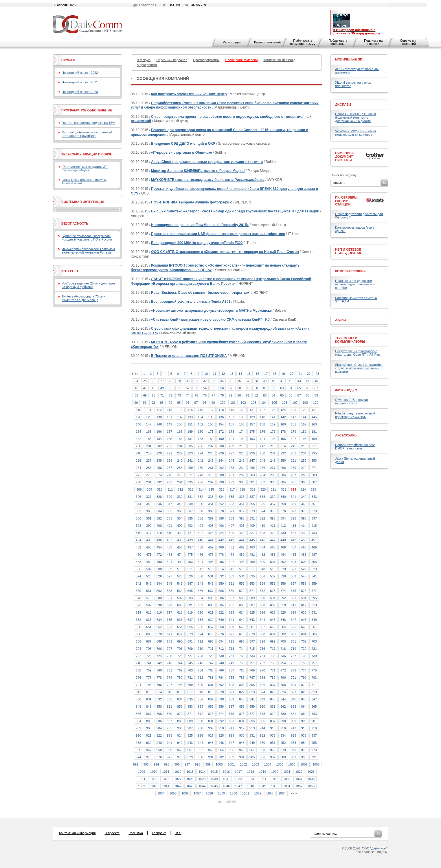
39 (265, 381)
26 (153, 381)
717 (273, 649)
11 (215, 374)
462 (242, 547)
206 (201, 446)
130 (159, 417)
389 (231, 518)
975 (149, 757)
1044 (202, 786)
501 (273, 562)
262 (221, 468)
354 (242, 504)
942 (180, 743)
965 (231, 750)
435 (149, 540)
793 (314, 678)
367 (190, 511)
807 (273, 685)
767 (231, 670)
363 (149, 511)
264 (242, 468)
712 (221, 649)
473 (169, 555)
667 (314, 627)
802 (221, 685)
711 (211, 649)
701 (293, 641)
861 (273, 706)
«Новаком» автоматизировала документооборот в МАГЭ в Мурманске (211, 311)
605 (231, 605)
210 (242, 446)
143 (293, 417)
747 (211, 663)
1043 (190, 786)
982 (221, 757)
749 (231, 663)
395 (293, 518)
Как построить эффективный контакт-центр (189, 94)
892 (221, 721)
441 (211, 540)
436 (159, 540)
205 (190, 446)
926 (201, 735)
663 (273, 627)
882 (304, 714)
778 (159, 678)
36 (239, 381)
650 (138, 627)
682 (283, 634)
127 (314, 410)
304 (283, 482)
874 (221, 714)
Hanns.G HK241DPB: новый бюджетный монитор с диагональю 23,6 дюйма (355, 118)
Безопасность (75, 223)
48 (153, 388)
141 (273, 417)
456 (180, 547)
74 (188, 395)
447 (273, 540)
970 (283, 750)
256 (159, 468)
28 (171, 381)
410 (262, 526)
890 (201, 721)
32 (205, 381)
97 (196, 403)
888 (180, 721)
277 (190, 475)
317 (232, 489)
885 (149, 721)
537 (273, 576)
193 (252, 439)
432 (304, 533)
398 (138, 526)
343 (314, 497)
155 (231, 424)
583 (190, 598)
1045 (214, 786)
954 (304, 743)
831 (149, 699)
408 (242, 526)
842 (262, 699)
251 (293, 460)
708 (180, 649)
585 (211, 598)
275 (169, 475)
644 (262, 620)
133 (190, 417)
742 (159, 663)
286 (283, 475)
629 (293, 612)
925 (190, 735)
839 (231, 699)
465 (273, 547)
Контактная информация (77, 833)
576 (304, 591)
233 (293, 453)
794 (138, 685)
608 (262, 605)
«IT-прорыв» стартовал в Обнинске (182, 153)
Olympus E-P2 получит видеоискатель (352, 401)
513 (211, 569)
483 (273, 555)
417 (149, 533)
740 (138, 663)
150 (180, 424)
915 (273, 728)
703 (314, 641)
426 (242, 533)
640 (221, 620)
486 (304, 555)
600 (180, 605)
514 (221, 569)
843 (273, 699)
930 (242, 735)
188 (201, 439)
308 (139, 489)
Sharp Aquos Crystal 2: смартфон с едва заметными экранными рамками (359, 368)
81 (248, 395)
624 (242, 612)
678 (242, 634)
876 (242, 714)
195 (273, 439)
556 (283, 583)
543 (149, 583)
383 (169, 518)
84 (273, 395)
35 (231, 381)
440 (201, 540)
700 (283, 641)
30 (188, 381)
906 (180, 728)
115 (190, 410)
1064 (282, 793)
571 (252, 591)
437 (169, 540)
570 (242, 591)
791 (293, 678)
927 (211, 735)
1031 (226, 779)
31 (196, 381)
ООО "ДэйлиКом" (375, 848)
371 (231, 511)
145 (314, 417)
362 (138, 511)
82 (256, 395)
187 (190, 439)
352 (221, 504)
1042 (178, 786)
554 (262, 583)
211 (252, 446)
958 (159, 750)
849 (149, 706)
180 (304, 432)
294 (180, 482)
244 (221, 460)
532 (221, 576)
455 (169, 547)
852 (180, 706)
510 (180, 569)
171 (211, 432)
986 (262, 757)
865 (314, 706)
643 (252, 620)
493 (190, 562)
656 (201, 627)
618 (180, 612)
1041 (166, 786)
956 (138, 750)
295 (190, 482)
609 (273, 605)
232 (283, 453)
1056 (185, 793)
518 (262, 569)
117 (211, 410)
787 (252, 678)
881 (293, 714)
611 (293, 605)
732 (242, 656)
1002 (243, 764)
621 (211, 612)
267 (273, 468)
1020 (275, 772)
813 (149, 692)
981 (211, 757)
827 (293, 692)
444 (242, 540)
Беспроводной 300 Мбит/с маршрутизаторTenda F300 (197, 243)
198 (304, 439)
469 (314, 547)
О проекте (112, 833)
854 (201, 706)
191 (231, 439)
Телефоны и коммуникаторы (350, 340)
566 (201, 591)
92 (153, 403)
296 (201, 482)
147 (149, 424)
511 (190, 569)
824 (262, 692)
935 (293, 735)
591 (273, 598)
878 (262, 714)
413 (293, 526)
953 (293, 743)
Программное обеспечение (87, 110)
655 (190, 627)
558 (304, 583)
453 (149, 547)
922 (159, 735)
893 (231, 721)
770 (262, 670)
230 (262, 453)
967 (252, 750)
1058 (209, 793)
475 (190, 555)
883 (314, 714)
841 (252, 699)
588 (242, 598)
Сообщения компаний (163, 78)
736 (283, 656)
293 (169, 482)
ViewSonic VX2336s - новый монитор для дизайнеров (355, 133)
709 (190, 649)
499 (252, 562)
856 (221, 706)
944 (201, 743)
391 (252, 518)
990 (304, 757)
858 (242, 706)
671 (169, 634)
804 (242, 685)
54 (205, 388)
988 (283, 757)
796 (159, 685)
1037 (299, 779)
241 (190, 460)
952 (283, 743)
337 (252, 497)
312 (180, 489)
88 (308, 395)
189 (211, 439)
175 (252, 432)
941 (169, 743)
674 (201, 634)
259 (190, 468)
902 (138, 728)
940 (159, 743)
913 (252, 728)
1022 (299, 772)
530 (201, 576)
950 (262, 743)
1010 (154, 772)
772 (283, 670)
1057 (197, 793)
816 (180, 692)
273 (149, 475)
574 (283, 591)
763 (190, 670)
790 (283, 678)
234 (304, 453)
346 (159, 504)
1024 (142, 779)
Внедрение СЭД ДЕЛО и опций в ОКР (183, 144)
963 (211, 750)
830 (138, 699)
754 (283, 663)
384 (180, 518)
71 (162, 395)
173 (231, 432)
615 (149, 612)
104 (264, 403)
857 (231, 706)
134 (201, 417)
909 (211, 728)
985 (252, 757)
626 (262, 612)
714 (242, 649)
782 (201, 678)
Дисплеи (343, 104)
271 (314, 468)
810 (304, 685)
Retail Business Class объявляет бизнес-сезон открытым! (201, 293)
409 (252, 526)
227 (231, 453)
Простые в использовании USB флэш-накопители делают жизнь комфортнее (218, 234)
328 (159, 497)
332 (201, 497)
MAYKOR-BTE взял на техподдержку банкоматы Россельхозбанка (208, 180)
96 (188, 403)
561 (149, 591)
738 (304, 656)
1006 (292, 764)
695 (231, 641)
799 (190, 685)
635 (169, 620)
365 (169, 511)
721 (314, 649)
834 (180, 699)
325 (313, 489)
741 (149, 663)
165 (149, 432)
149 (169, 424)
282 (242, 475)
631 (314, 612)
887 (169, 721)
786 (242, 678)
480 (242, 555)
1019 (262, 772)
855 (211, 706)
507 (149, 569)
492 (180, 562)
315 (211, 489)
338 (262, 497)
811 (314, 685)
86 (291, 395)
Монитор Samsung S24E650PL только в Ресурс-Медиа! (198, 171)
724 (159, 656)
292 (159, 482)
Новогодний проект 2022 (80, 73)
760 (159, 670)
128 (138, 417)
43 (299, 381)
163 (314, 424)
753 (273, 663)
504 (304, 562)
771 (273, 670)
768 (242, 670)
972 (304, 750)
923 (169, 735)
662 (262, 627)
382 (159, 518)
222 (180, 453)
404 (201, 526)
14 (240, 374)
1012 (178, 772)
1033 (250, 779)
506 (138, 569)
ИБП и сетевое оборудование (349, 251)
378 (304, 511)
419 (169, 533)
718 (283, 649)
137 (231, 417)
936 (304, 735)
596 (138, 605)
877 (252, 714)
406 (221, 526)
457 (190, 547)
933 (273, 735)
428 (262, 533)
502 (283, 562)
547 (190, 583)
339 (273, 497)
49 (162, 388)
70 (153, 395)
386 (201, 518)
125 (293, 410)
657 (211, 627)
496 (221, 562)
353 (231, 504)
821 (231, 692)
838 (221, 699)
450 (304, 540)
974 (138, 757)
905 (169, 728)
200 (138, 446)
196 (283, 439)
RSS (178, 833)
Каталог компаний (267, 42)
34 (222, 381)
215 (293, 446)
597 (149, 605)
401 (169, 526)
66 (308, 388)
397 (314, 518)
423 (211, 533)
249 (273, 460)
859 (252, 706)
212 (262, 446)
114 (180, 410)
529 (190, 576)
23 (317, 374)
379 (314, 511)
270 (304, 468)
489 (149, 562)
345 (149, 504)
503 (293, 562)
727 (190, 656)
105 (274, 403)
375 (273, 511)
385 (190, 518)
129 (149, 417)
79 (231, 395)
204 (180, 446)
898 (283, 721)
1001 (231, 764)
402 (180, 526)
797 (169, 685)
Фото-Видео (346, 390)
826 (283, 692)
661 (252, 627)
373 (252, 511)
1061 (246, 793)
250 (283, 460)
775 (314, 670)
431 (293, 533)
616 (159, 612)
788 (262, 678)
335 (231, 497)
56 (222, 388)
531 (211, 576)
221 (169, 453)
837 (211, 699)
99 (213, 403)
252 (304, 460)
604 (221, 605)
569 (231, 591)
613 (314, 605)
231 (273, 453)
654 (180, 627)
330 (180, 497)
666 (304, 627)
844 (283, 699)
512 (201, 569)
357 (273, 504)
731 (231, 656)
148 (159, 424)
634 (159, 620)
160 (283, 424)
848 (138, 706)
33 (213, 381)
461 (231, 547)
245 (231, 460)
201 (149, 446)
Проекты (69, 60)
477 (211, 555)
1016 (226, 772)
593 (293, 598)
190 (221, 439)
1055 (173, 793)
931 (252, 735)
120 (242, 410)
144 (304, 417)
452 (138, 547)
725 (169, 656)
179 (293, 432)
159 (273, 424)
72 (171, 395)
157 (252, 424)
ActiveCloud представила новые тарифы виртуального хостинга (207, 162)
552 (242, 583)
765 (211, 670)
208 (221, 446)
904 (159, 728)
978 (180, 757)
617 (169, 612)
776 (138, 678)
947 (231, 743)
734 (262, 656)
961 (190, 750)
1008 (316, 764)
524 (138, 576)
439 (190, 540)
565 (190, 591)
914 (262, 728)
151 (190, 424)
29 (179, 381)
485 (293, 555)
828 (304, 692)
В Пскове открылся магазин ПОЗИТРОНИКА (189, 356)
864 (304, 706)
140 (262, 417)
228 (242, 453)
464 (262, 547)
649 (314, 620)
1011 (166, 772)
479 (231, 555)
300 (242, 482)
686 (138, 641)
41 (282, 381)
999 (208, 764)
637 (190, 620)
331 (190, 497)
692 (201, 641)
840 (242, 699)
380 (138, 518)
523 (314, 569)
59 (248, 388)
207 (211, 446)
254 (138, 468)
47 (145, 388)
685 (314, 634)
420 (180, 533)
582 (180, 598)
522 (304, 569)
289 (314, 475)
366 (180, 511)
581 (169, 598)
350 (201, 504)
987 (273, 757)
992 (136, 764)
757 (314, 663)
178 (283, 432)
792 (304, 678)
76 (205, 395)
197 (293, 439)
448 (283, 540)
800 (201, 685)
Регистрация (232, 42)
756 (304, 663)
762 (180, 670)
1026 (166, 779)
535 (252, 576)
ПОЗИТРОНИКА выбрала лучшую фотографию (192, 202)
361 (314, 504)
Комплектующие (350, 271)
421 (190, 533)
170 (201, 432)
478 (221, 555)
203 (169, 446)
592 (283, 598)
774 (304, 670)
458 (201, 547)
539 (293, 576)
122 (262, 410)
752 (262, 663)
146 (138, 424)
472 (159, 555)
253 (314, 460)
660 (242, 627)
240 (180, 460)
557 (293, 583)
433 (314, 533)
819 (211, 692)
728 (201, 656)
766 (221, 670)
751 (252, 663)
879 (273, 714)
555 (273, 583)
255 (149, 468)
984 (242, 757)
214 (283, 446)
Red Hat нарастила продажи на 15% (88, 123)
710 (201, 649)
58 (239, 388)
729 (211, 656)
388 (221, 518)
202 (159, 446)
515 (231, 569)
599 (169, 605)
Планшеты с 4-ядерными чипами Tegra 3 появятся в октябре (355, 284)
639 (211, 620)
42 (291, 381)
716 (262, 649)
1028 (190, 779)
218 (138, 453)
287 (293, 475)
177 (273, 432)
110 (138, 410)
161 (293, 424)
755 (293, 663)
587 (231, 598)
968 (262, 750)
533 (231, 576)
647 (293, 620)
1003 (256, 764)
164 (138, 432)
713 (231, 649)
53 (196, 388)
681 (273, 634)
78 (222, 395)
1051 (287, 786)
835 (190, 699)
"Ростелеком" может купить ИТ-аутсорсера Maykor (85, 168)
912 (242, 728)
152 (201, 424)
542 (138, 583)
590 (262, 598)
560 (138, 591)
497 (231, 562)
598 (159, 605)
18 (275, 374)
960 (180, 750)
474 (180, 555)
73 (179, 395)
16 (258, 374)
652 (159, 627)
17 (266, 374)
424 (221, 533)
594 (304, 598)
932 (262, 735)
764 (201, 670)
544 (159, 583)
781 (190, 678)
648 (304, 620)
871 (190, 714)
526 (159, 576)
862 (283, 706)
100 (223, 403)
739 (314, 656)
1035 (275, 779)
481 (252, 555)
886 (159, 721)
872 (201, 714)
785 (231, 678)
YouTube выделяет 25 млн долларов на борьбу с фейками (89, 285)
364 (159, 511)
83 (265, 395)
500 (262, 562)
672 (180, 634)
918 (304, 728)
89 (316, 395)
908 (201, 728)
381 (149, 518)
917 (293, 728)
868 (159, 714)
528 (180, 576)
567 (211, 591)
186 (180, 439)
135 (211, 417)
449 (293, 540)
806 (262, 685)
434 (138, 540)
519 (273, 569)
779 (169, 678)
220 (159, 453)
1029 (202, 779)
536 (262, 576)
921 (149, 735)
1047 (238, 786)
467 (293, 547)
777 (149, 678)
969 (273, 750)
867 (149, 714)
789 (273, 678)
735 (273, 656)
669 (149, 634)
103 (253, 403)
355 (252, 504)
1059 (221, 793)
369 (211, 511)
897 (273, 721)
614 (138, 612)
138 (242, 417)
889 (190, 721)
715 (252, 649)
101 (233, 403)
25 (145, 381)
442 (221, 540)
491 (169, 562)
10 (206, 374)
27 (162, 381)
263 (231, 468)
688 (159, 641)
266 (262, 468)
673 (190, 634)
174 (242, 432)
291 (149, 482)
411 (273, 526)
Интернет (70, 271)
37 (248, 381)
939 (149, 743)
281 (231, 475)
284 (262, 475)
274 (159, 475)
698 (262, 641)
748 (221, 663)
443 (231, 540)
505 (314, 562)
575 (293, 591)
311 (170, 489)
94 (170, 403)
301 (252, 482)
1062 (258, 793)
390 (242, 518)
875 (231, 714)
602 (201, 605)
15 (249, 374)
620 (201, 612)
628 (283, 612)
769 (252, 670)
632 (138, 620)
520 (283, 569)
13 (232, 374)
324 (303, 489)
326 (138, 497)
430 (283, 533)
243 (211, 460)
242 (201, 460)
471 (149, 555)
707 (169, 649)
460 (221, 547)
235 (314, 453)
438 (180, 540)
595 (314, 598)
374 (262, 511)
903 (149, 728)
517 (252, 569)
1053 (311, 786)
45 (316, 381)
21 (300, 374)
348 (180, 504)
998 (198, 764)
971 (293, 750)
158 (262, 424)
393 (273, 518)
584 (201, 598)
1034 (262, 779)
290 (138, 482)
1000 (219, 764)
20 (292, 374)
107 (295, 403)
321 (273, 489)
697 (252, 641)
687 (149, 641)
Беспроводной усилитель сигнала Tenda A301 (191, 302)
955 (314, 743)
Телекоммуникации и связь (87, 154)
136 (221, 417)
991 (314, 757)
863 (293, 706)
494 (201, 562)
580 (159, 598)
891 (211, 721)
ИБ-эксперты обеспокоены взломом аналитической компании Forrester (88, 251)
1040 (154, 786)
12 (223, 374)
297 (211, 482)
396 (304, 518)
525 (149, 576)
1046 (226, 786)
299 (231, 482)
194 (262, 439)
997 (187, 764)
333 (211, 497)
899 (293, 721)
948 (242, 743)
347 (169, 504)
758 (138, 670)
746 (201, 663)
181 (314, 432)
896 (262, 721)
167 (169, 432)
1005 (280, 764)
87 (299, 395)
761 (169, 670)
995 (167, 764)
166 (159, 432)
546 (180, 583)
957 (149, 750)
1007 (304, 764)
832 (159, 699)
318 (242, 489)
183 (149, 439)
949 (252, 743)
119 (231, 410)
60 (256, 388)
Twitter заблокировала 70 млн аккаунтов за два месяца (83, 298)
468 (304, 547)
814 (159, 692)
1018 (250, 772)
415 (314, 526)
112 (159, 410)
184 (159, 439)
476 (201, 555)
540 (304, 576)
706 (159, 649)
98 (205, 403)
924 (180, 735)
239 (169, 460)
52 (188, 388)
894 (242, 721)
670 (159, 634)
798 (180, 685)
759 (149, 670)
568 (221, 591)
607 (252, 605)
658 (221, 627)
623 (231, 612)
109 (315, 403)
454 (159, 547)
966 (242, 750)
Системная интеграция (83, 202)
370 (221, 511)
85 (282, 395)
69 (145, 395)
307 (314, 482)
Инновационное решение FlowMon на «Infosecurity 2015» (200, 225)
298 (221, 482)
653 (169, 627)
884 (138, 721)
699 (273, 641)
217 (314, 446)
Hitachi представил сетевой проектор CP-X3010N (355, 415)
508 (159, 569)
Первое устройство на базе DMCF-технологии (355, 447)
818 (201, 692)
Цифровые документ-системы (345, 157)
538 (283, 576)
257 (169, 468)
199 (314, 439)
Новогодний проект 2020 (80, 92)
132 (180, 417)
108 (305, 403)
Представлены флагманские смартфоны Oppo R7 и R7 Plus (358, 353)
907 (190, 728)
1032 (238, 779)
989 (293, 757)
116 (201, 410)
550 (221, 583)
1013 (190, 772)
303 (273, 482)
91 (145, 403)
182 (138, 439)
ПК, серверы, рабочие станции (347, 201)
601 (190, 605)
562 (159, 591)
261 (211, 468)
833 (169, 699)
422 (201, 533)
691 (190, 641)
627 (273, 612)
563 (169, 591)
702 (304, 641)
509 (169, 569)
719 (293, 649)
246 (242, 460)
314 (201, 489)
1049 (262, 786)
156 (242, 424)
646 (283, 620)
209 (231, 446)
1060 (234, 793)
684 (304, 634)
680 (262, 634)
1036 (287, 779)
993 (146, 764)
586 (221, 598)
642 (242, 620)
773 (293, 670)
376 (283, 511)
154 (221, 424)
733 (252, 656)
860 (262, 706)
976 (159, 757)
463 (252, 547)
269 (293, 468)
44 (308, 381)
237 (149, 460)
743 (169, 663)
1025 (154, 779)
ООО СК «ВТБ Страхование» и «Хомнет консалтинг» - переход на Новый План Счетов (225, 252)
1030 (214, 779)
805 (252, 685)
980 (201, 757)
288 (304, 475)
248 (262, 460)
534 (242, 576)
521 (293, 569)
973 (314, 750)
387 (211, 518)
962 (201, 750)
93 (162, 403)
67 (316, 388)
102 (243, 403)
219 (149, 453)
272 (138, 475)
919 (314, 728)
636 (180, 620)
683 (293, 634)
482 (262, 555)
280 (221, 475)
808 (283, 685)
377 (293, 511)
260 (201, 468)
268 (283, 468)
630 (304, 612)
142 (283, 417)
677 (231, 634)
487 (314, 555)
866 (138, 714)
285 (273, 475)
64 (291, 388)
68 (136, 395)
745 (190, 663)
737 (293, 656)
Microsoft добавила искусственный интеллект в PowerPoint (87, 134)
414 (304, 526)
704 (138, 649)
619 (190, 612)
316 (222, 489)
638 (201, 620)
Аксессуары (346, 435)
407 (231, 526)
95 (179, 403)
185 (169, 439)
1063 (270, 793)
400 (159, 526)
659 (231, 627)
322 (284, 489)
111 (149, 410)
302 (262, 482)
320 (263, 489)
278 (201, 475)
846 (304, 699)
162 (304, 424)
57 (231, 388)
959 (169, 750)
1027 (178, 779)
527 (169, 576)
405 (211, 526)
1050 (275, 786)
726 (180, 656)
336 (242, 497)
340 (283, 497)
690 (180, 641)
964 (221, 750)
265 (252, 468)
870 (180, 714)
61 (265, 388)
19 (283, 374)
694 (221, 641)
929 (231, 735)
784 (221, 678)
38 (256, 381)
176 (262, 432)
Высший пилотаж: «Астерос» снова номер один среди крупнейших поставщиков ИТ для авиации (235, 211)
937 (314, 735)
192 (242, 439)
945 (211, 743)
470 (138, 555)
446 (262, 540)
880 (283, 714)
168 (180, 432)
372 (242, 511)
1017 (238, 772)
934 (283, 735)
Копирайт (159, 833)
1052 (299, 786)
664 (283, 627)
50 (171, 388)
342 (304, 497)
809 (293, 685)
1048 (250, 786)
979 (190, 757)
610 (283, 605)
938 (138, 743)
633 (149, 620)
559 (314, 583)
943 (190, 743)
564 (180, 591)
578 (138, 598)
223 (190, 453)
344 (138, 504)
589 (252, 598)
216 (304, 446)
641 (231, 620)
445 (252, 540)
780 (180, 678)
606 (242, 605)
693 (211, 641)
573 (273, 591)
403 (190, 526)
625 (252, 612)
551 (231, 583)
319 (253, 489)
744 (180, 663)
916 (283, 728)
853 (190, 706)
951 (273, 743)
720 (304, 649)
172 (221, 432)
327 (149, 497)
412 (283, 526)
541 (314, 576)
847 (314, 699)
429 (273, 533)
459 (211, 547)
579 (149, 598)
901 (314, 721)
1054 (161, 793)
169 (190, 432)
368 (201, 511)
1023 (311, 772)
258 (180, 468)
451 (314, 540)
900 (304, 721)
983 (231, 757)
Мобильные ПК (349, 59)
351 (211, 504)
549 (211, 583)
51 (179, 388)
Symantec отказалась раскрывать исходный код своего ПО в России (87, 238)
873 (211, 714)
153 (211, 424)
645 (273, 620)
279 (211, 475)
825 (273, 692)
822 (242, 692)
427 (252, 533)
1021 (287, 772)
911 (231, 728)
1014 (202, 772)
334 (221, 497)
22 (309, 374)
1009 (142, 772)
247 (252, 460)
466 (283, 547)
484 (283, 555)
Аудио (341, 320)
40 (273, 381)
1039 (142, 786)
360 (304, 504)
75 (196, 395)
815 (169, 692)
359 (293, 504)
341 (293, 497)
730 (221, 656)
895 (252, 721)
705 (149, 649)
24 (136, 381)
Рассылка (136, 833)
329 (169, 497)
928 (221, 735)
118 (221, 410)
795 (149, 685)
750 (242, 663)
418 (159, 533)
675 (211, 634)
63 (282, 388)
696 (242, 641)
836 (201, 699)
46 (136, 388)
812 (138, 692)
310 (160, 489)
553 (252, 583)
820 (221, 692)
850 (159, 706)
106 (284, 403)
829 (314, 692)
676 (221, 634)
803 (231, 685)
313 (191, 489)
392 (262, 518)
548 (201, 583)
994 (156, 764)
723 (149, 656)
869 (169, 714)
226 (221, 453)
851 (169, 706)
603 (211, 605)
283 (252, 475)
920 (138, 735)
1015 (214, 772)
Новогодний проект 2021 (80, 82)
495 (211, 562)
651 (149, 627)
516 (242, 569)
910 (221, 728)
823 (252, 692)
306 (304, 482)
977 (169, 757)
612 (304, 605)
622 (221, 612)
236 (138, 460)
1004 (268, 764)
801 (211, 685)
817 (190, 692)
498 (242, 562)
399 (149, 526)
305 (293, 482)
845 (293, 699)
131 (169, 417)
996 (177, 764)
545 (169, 583)
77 (213, 395)
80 (239, 395)
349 (190, 504)
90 (136, 403)
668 (138, 634)
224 (201, 453)
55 (213, 388)
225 (211, 453)
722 (138, 656)
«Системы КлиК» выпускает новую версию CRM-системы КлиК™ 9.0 (210, 320)
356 (262, 504)
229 (252, 453)
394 (283, 518)
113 (169, 410)
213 (273, 446)
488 (138, 562)
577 (314, 591)
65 (299, 388)
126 (304, 410)
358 (283, 504)
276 (180, 475)
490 (159, 562)
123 (273, 410)
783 (211, 678)
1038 (311, 779)
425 (231, 533)
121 (252, 410)
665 (293, 627)
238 (159, 460)
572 (262, 591)
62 (273, 388)
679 (252, 634)
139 (252, 417)
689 (169, 641)
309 (149, 489)
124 (283, 410)
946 (221, 743)
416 (138, 533)
